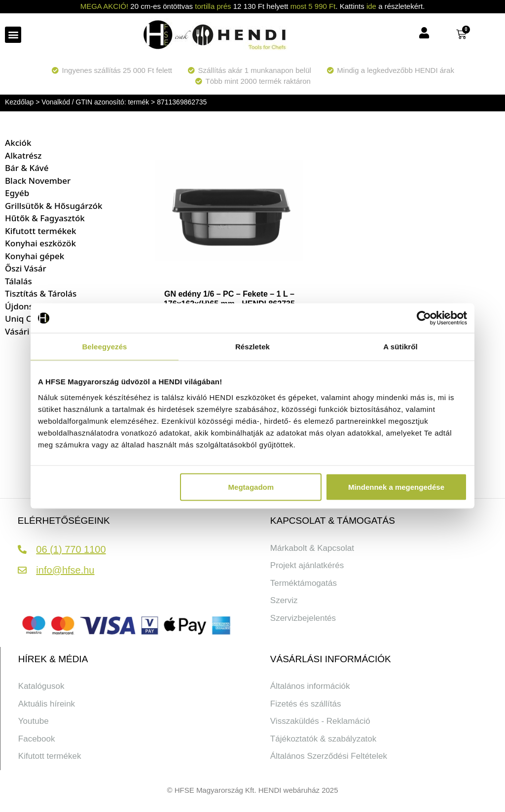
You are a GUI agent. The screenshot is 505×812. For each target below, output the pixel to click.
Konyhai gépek (35, 256)
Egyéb (17, 193)
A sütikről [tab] (400, 347)
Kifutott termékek (40, 231)
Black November (38, 181)
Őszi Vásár (26, 268)
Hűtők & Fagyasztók (45, 218)
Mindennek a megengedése (396, 487)
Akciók (18, 143)
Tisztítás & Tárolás (41, 293)
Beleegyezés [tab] (104, 347)
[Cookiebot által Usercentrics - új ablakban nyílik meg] (424, 318)
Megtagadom (251, 487)
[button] (13, 35)
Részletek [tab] (252, 347)
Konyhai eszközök (40, 243)
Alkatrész (23, 155)
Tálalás (18, 281)
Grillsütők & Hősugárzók (54, 206)
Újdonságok (29, 306)
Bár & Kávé (27, 168)
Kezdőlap (19, 102)
